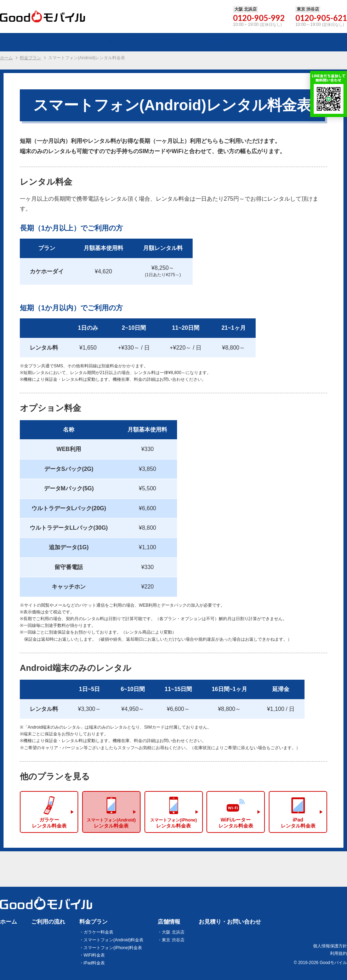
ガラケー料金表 (98, 932)
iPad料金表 (94, 963)
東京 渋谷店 (173, 940)
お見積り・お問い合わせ (230, 922)
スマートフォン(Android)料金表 (113, 940)
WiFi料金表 (94, 955)
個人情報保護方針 (330, 946)
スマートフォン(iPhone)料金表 (113, 948)
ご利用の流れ (48, 922)
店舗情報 (169, 922)
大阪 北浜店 (173, 932)
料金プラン (30, 58)
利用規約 (339, 953)
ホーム (6, 58)
